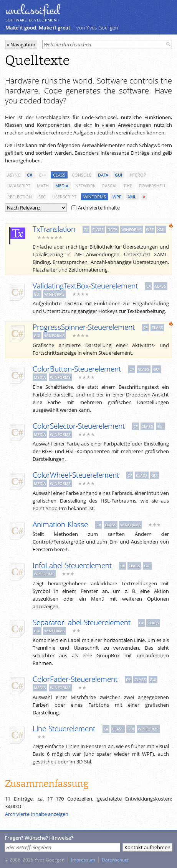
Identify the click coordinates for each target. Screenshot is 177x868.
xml (132, 197)
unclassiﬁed (33, 10)
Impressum (83, 860)
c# (30, 175)
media (62, 186)
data (103, 175)
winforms (95, 197)
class (59, 175)
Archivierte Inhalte (96, 208)
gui (118, 175)
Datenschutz (115, 860)
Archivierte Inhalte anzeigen (37, 814)
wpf (117, 197)
